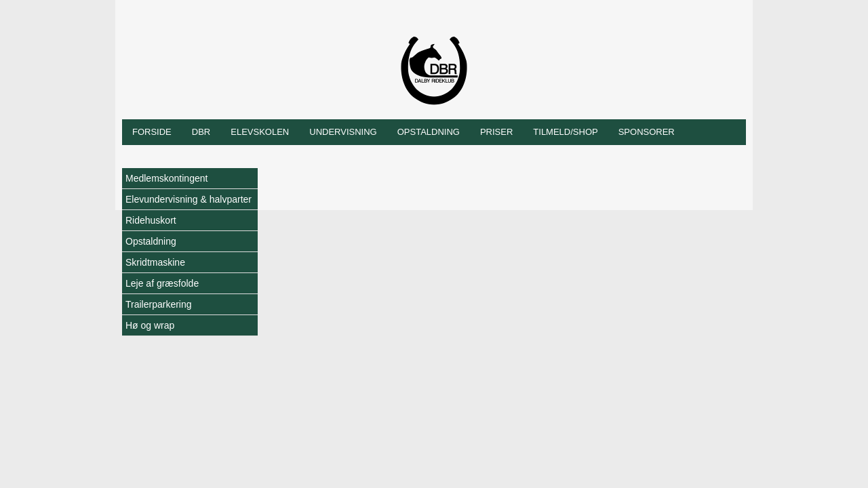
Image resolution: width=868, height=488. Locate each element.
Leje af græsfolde (162, 283)
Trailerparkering (159, 304)
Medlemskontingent (166, 178)
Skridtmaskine (155, 262)
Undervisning (343, 132)
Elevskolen (260, 132)
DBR (201, 132)
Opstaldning (429, 132)
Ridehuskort (151, 220)
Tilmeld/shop (565, 132)
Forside (152, 132)
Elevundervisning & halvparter (189, 199)
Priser (496, 132)
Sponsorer (647, 132)
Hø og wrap (150, 325)
